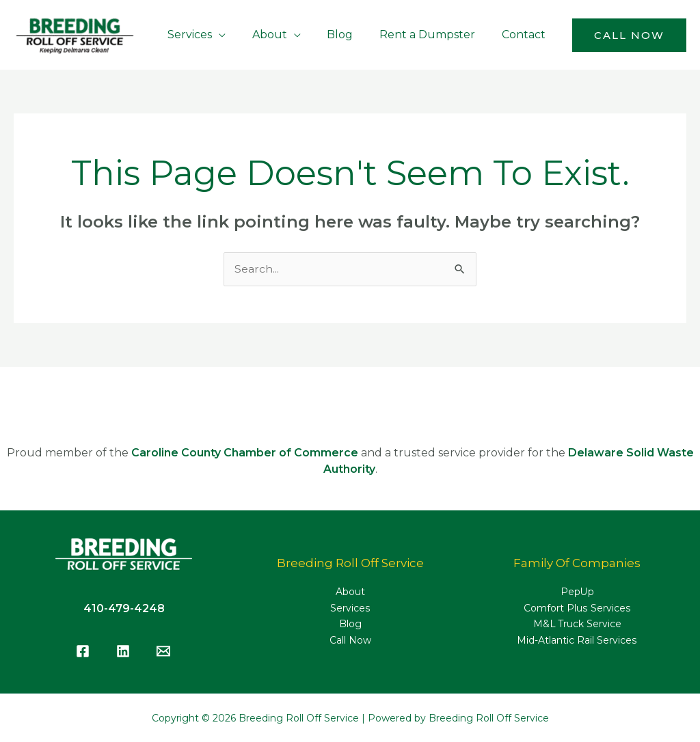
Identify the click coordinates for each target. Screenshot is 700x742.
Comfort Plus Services (577, 609)
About (350, 592)
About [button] (285, 35)
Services (350, 609)
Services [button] (210, 35)
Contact (526, 35)
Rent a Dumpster (434, 35)
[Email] (163, 651)
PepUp (577, 592)
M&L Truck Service (577, 625)
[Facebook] (83, 651)
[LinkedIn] (123, 651)
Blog (351, 35)
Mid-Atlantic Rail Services (577, 642)
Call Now (350, 642)
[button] (629, 35)
